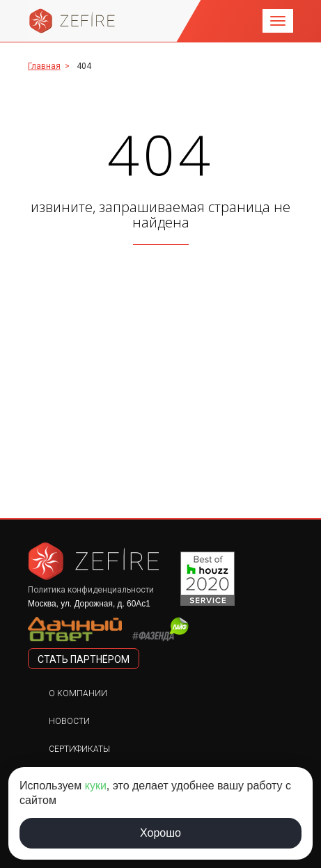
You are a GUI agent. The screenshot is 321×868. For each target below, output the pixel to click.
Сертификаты (79, 749)
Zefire (72, 21)
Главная (44, 66)
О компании (78, 693)
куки (96, 786)
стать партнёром (84, 659)
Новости (69, 721)
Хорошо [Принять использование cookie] (160, 833)
